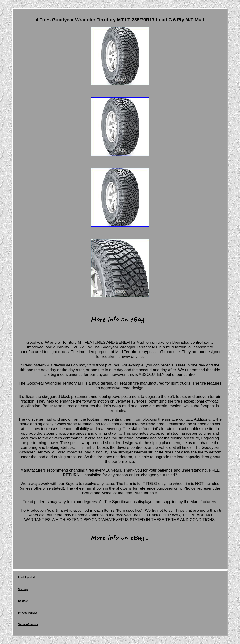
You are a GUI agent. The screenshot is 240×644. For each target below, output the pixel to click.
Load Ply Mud (26, 577)
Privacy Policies (28, 613)
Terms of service (28, 624)
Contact (23, 601)
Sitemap (23, 589)
